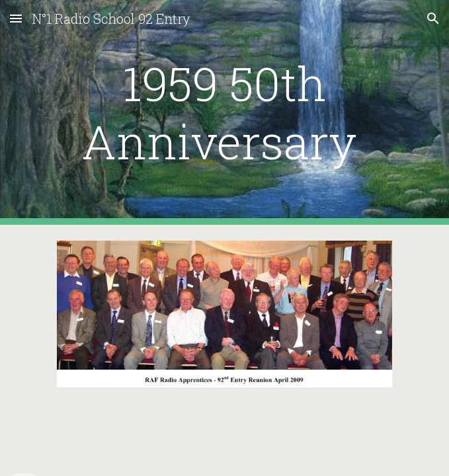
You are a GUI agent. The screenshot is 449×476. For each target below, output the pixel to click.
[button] (16, 18)
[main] (224, 113)
